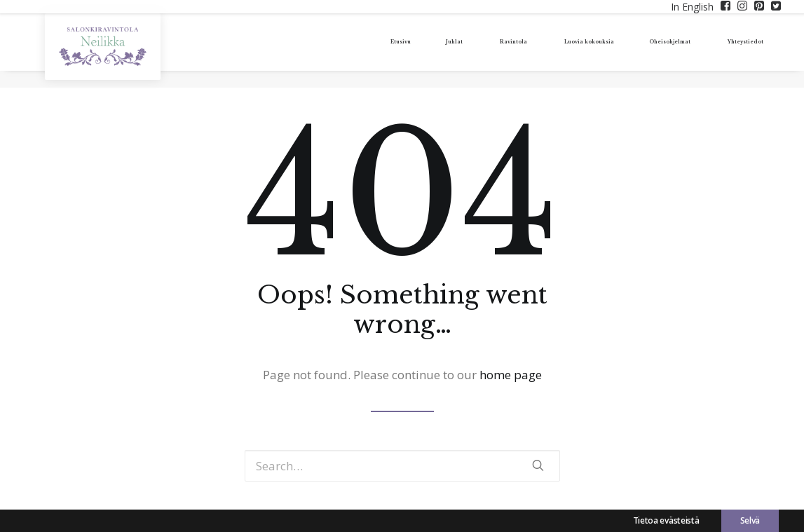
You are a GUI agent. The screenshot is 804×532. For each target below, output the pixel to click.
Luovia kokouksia (522, 51)
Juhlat (362, 51)
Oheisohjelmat (635, 51)
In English (692, 7)
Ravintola (427, 51)
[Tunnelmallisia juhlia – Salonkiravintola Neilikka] (102, 55)
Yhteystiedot (737, 51)
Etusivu (307, 51)
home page (511, 375)
